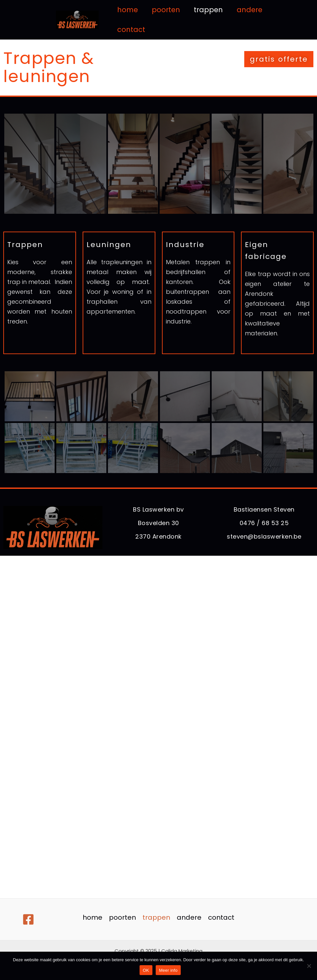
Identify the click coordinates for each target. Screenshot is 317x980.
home (128, 10)
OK (146, 970)
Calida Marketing (182, 951)
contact (131, 29)
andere (250, 10)
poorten (166, 10)
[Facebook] (28, 919)
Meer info (168, 970)
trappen (208, 10)
